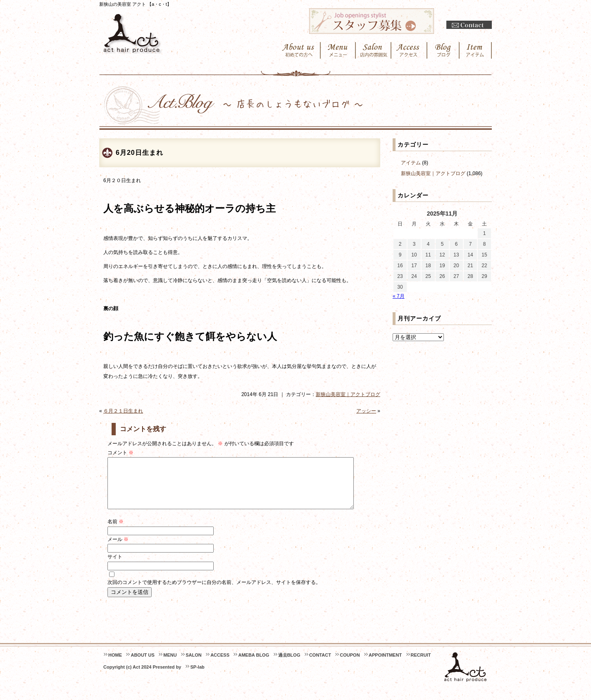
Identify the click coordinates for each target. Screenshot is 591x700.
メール (118, 549)
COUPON (350, 665)
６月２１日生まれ (123, 411)
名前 (116, 532)
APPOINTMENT (385, 665)
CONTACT (320, 665)
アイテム (411, 163)
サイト (115, 567)
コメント (120, 453)
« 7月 (399, 296)
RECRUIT (421, 665)
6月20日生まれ (139, 153)
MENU (170, 665)
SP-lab (197, 677)
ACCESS (220, 665)
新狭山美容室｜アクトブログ (348, 394)
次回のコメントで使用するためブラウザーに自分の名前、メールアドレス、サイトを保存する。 (214, 592)
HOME (115, 665)
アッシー (366, 411)
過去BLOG (289, 665)
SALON (194, 665)
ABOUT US (142, 665)
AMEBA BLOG (254, 665)
